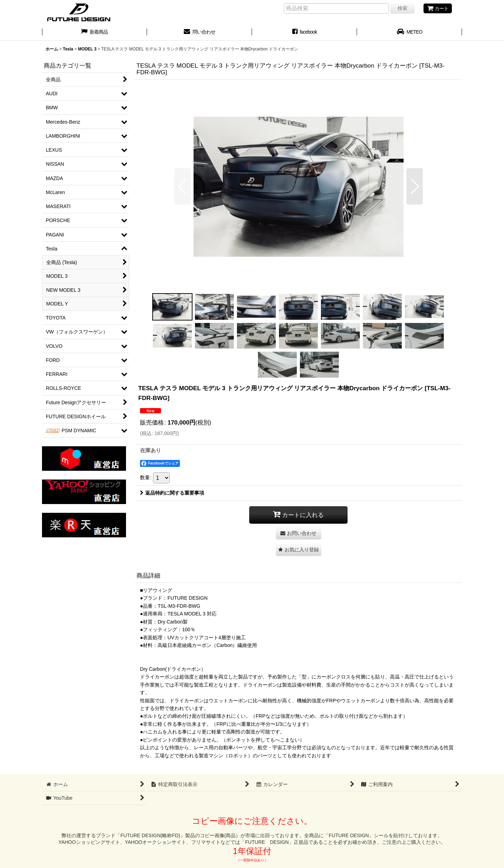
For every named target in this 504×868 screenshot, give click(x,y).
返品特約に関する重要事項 (172, 493)
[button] (183, 186)
